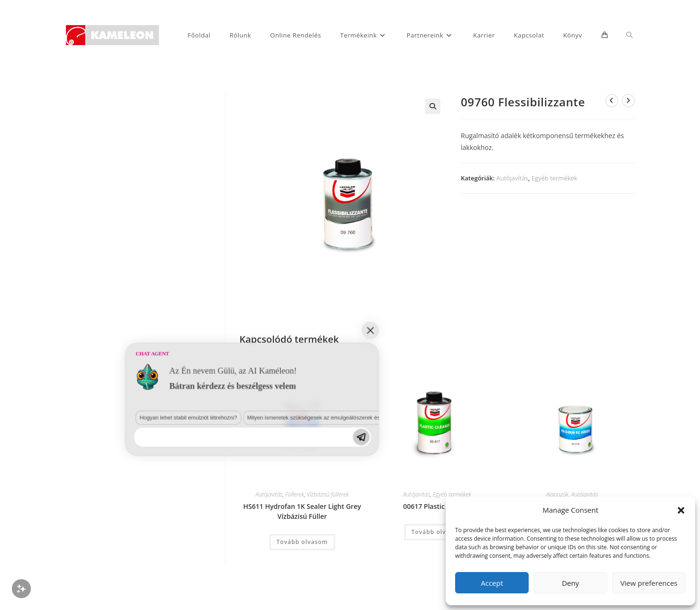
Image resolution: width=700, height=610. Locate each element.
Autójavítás (512, 178)
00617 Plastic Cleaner (437, 506)
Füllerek (295, 494)
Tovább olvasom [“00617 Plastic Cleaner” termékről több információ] (437, 532)
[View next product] (628, 101)
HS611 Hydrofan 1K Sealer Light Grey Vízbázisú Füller (302, 511)
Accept (492, 583)
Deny (570, 583)
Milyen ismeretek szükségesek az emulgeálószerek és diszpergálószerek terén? (202, 530)
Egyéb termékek (555, 178)
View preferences (649, 583)
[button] (681, 510)
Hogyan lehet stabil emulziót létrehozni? (81, 530)
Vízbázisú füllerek (328, 494)
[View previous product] (612, 101)
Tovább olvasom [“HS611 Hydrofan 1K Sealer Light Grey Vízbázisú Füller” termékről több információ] (302, 542)
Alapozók (557, 494)
